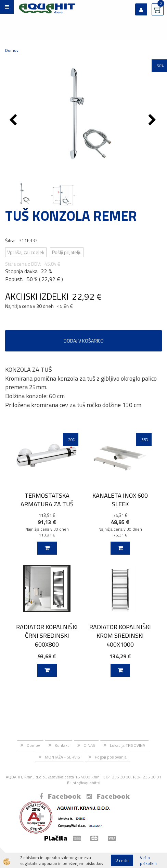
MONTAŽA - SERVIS (62, 757)
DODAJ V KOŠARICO (84, 341)
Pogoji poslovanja (111, 757)
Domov (12, 50)
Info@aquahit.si (86, 783)
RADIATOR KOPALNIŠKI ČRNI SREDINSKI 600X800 (47, 636)
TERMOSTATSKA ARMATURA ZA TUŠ (47, 500)
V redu (122, 860)
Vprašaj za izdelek (26, 252)
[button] (153, 120)
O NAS (89, 745)
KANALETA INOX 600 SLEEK (120, 500)
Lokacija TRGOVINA (127, 745)
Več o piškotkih (148, 860)
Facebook (60, 796)
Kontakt (62, 745)
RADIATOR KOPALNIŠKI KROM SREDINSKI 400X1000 (120, 636)
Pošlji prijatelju (67, 252)
